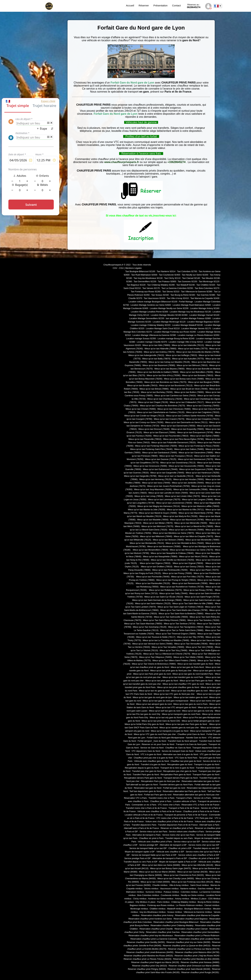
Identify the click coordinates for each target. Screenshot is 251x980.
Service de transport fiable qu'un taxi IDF (148, 848)
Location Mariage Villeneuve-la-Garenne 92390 (154, 335)
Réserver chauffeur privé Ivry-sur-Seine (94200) (188, 942)
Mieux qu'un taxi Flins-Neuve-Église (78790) (183, 439)
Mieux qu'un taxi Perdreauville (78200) (170, 570)
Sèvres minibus (151, 889)
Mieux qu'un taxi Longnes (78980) (198, 500)
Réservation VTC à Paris (135, 798)
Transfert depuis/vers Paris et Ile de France (178, 825)
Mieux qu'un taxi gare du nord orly (198, 711)
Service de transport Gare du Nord (177, 751)
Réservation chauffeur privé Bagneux (191, 919)
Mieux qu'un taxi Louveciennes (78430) (174, 503)
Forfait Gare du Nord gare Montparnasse (166, 738)
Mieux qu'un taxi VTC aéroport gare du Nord (176, 707)
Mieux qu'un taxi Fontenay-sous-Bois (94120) (192, 882)
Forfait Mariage (186, 302)
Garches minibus (206, 889)
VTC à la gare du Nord (151, 754)
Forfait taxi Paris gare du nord (158, 795)
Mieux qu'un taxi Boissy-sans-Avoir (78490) (184, 379)
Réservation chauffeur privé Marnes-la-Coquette (197, 915)
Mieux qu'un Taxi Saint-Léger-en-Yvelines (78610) (180, 607)
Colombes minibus (189, 892)
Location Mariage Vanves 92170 (196, 329)
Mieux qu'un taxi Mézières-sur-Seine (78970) (173, 533)
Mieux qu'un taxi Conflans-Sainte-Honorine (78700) (190, 416)
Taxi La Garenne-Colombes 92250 (177, 288)
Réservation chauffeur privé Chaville (156, 929)
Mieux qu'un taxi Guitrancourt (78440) (160, 469)
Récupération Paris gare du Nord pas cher (161, 781)
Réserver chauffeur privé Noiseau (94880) (200, 962)
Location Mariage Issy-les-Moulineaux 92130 (190, 312)
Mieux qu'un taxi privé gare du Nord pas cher (171, 671)
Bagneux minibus (138, 905)
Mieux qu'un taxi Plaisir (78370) (204, 570)
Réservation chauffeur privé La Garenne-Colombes (154, 939)
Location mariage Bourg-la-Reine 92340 (176, 339)
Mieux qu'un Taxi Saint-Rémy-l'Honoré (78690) (164, 620)
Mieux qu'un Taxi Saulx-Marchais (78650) (143, 624)
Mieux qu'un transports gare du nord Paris (181, 714)
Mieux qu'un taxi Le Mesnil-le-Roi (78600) (194, 526)
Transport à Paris (184, 798)
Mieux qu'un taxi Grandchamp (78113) (178, 463)
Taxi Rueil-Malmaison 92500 (144, 275)
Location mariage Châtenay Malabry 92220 (151, 325)
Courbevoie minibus (170, 895)
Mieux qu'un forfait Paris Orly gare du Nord (144, 724)
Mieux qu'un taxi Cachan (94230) (192, 872)
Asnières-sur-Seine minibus (161, 899)
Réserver (144, 5)
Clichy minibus (140, 899)
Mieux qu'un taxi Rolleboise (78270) (165, 590)
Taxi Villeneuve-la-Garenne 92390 (197, 292)
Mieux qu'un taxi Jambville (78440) (188, 483)
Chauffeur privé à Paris (161, 801)
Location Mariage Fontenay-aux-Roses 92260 (175, 332)
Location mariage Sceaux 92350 (141, 339)
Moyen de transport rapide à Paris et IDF (178, 862)
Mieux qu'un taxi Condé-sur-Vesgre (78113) (144, 416)
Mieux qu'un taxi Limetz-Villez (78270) (182, 496)
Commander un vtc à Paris (144, 805)
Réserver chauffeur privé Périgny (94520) (147, 969)
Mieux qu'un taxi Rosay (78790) (198, 590)
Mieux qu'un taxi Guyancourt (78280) (196, 469)
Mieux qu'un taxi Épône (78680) (205, 436)
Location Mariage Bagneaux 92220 (203, 322)
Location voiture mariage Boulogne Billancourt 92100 (153, 302)
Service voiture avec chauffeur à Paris (186, 832)
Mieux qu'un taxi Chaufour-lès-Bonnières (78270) (163, 406)
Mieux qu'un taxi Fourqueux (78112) (176, 456)
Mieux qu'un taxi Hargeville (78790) (140, 476)
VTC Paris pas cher (204, 818)
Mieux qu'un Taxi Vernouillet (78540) (191, 644)
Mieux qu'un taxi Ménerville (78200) (191, 523)
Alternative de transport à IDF (173, 845)
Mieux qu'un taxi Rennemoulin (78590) (190, 583)
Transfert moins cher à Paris (162, 798)
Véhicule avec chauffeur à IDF (170, 852)
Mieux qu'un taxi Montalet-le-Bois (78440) (185, 543)
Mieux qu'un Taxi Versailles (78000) (168, 647)
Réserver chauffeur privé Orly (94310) (150, 966)
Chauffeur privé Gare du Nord (191, 734)
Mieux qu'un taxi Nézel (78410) (193, 557)
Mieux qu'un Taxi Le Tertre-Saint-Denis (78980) (182, 630)
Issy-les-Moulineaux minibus (153, 912)
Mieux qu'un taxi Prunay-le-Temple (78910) (176, 580)
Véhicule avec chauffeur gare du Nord (151, 761)
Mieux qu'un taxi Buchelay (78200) (157, 392)
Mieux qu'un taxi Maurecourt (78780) (187, 520)
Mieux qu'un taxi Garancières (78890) (196, 453)
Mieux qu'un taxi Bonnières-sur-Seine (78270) (165, 382)
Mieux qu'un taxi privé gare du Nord (162, 681)
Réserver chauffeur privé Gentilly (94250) (146, 942)
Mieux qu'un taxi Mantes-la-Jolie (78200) (147, 510)
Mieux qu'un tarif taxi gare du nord (165, 711)
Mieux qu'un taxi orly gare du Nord (165, 718)
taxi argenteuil (172, 318)
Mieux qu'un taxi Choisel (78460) (141, 409)
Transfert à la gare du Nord (153, 765)
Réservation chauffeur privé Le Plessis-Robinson (197, 936)
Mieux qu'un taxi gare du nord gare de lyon (152, 697)
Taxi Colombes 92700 (187, 271)
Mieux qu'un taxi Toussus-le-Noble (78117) (156, 637)
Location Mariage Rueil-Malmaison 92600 (192, 305)
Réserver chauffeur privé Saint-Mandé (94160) (189, 969)
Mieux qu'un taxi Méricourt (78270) (157, 526)
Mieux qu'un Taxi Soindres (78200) (203, 620)
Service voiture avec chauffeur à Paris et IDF (199, 855)
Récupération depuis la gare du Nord (142, 768)
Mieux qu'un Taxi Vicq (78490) (173, 650)
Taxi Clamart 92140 (191, 278)
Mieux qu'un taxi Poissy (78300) (177, 573)
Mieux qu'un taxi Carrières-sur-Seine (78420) (175, 396)
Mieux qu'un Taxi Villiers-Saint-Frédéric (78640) (174, 661)
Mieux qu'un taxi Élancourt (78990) (160, 432)
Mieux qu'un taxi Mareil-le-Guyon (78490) (158, 513)
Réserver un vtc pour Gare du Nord (158, 744)
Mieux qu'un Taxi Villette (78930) (189, 657)
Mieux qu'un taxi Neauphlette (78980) (160, 557)
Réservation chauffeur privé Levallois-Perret (199, 939)
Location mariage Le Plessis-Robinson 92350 (198, 335)
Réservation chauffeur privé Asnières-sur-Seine (150, 919)
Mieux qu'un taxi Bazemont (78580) (159, 365)
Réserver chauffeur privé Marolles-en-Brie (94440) (196, 959)
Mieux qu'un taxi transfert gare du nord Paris (183, 677)
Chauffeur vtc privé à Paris (151, 838)
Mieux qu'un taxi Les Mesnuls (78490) (186, 530)
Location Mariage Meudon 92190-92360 (169, 315)
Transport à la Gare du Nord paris (191, 744)
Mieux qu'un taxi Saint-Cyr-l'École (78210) (164, 597)
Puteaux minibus (171, 892)
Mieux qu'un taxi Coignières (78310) (203, 412)
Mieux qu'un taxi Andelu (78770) (193, 349)
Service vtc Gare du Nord (152, 748)
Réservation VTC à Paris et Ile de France (200, 805)
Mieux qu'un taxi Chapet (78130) (153, 402)
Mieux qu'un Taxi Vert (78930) (200, 647)
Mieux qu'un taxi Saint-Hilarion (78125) (153, 604)
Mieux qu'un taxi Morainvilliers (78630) (150, 550)
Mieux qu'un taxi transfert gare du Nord (195, 664)
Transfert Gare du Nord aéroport (183, 741)
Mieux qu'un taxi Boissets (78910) (198, 375)
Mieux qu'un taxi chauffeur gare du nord (189, 691)
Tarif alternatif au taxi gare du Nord (142, 785)
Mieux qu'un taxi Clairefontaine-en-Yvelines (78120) (161, 412)
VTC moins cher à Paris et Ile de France (175, 818)
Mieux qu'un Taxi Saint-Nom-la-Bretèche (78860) (181, 614)
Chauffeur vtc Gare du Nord (178, 748)
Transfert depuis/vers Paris (144, 825)
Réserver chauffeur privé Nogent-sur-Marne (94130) (155, 962)
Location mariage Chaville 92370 (152, 342)
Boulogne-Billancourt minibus (198, 909)
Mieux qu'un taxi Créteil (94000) (155, 882)
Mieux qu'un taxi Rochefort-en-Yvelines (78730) (182, 587)
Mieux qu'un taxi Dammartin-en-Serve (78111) (186, 422)
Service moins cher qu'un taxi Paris (178, 835)
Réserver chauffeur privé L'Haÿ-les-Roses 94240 (197, 956)
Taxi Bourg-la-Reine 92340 (183, 295)
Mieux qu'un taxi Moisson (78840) (168, 540)
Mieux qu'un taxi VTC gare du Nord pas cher (174, 694)
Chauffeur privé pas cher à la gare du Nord (153, 758)
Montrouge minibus (139, 909)
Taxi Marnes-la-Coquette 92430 (205, 298)
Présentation (160, 5)
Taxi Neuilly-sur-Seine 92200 (195, 275)
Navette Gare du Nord (196, 738)
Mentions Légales (133, 268)
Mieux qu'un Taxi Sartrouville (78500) (171, 617)
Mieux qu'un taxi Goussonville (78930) (186, 466)
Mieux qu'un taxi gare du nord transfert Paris (193, 674)
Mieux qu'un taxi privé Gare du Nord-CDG (161, 721)
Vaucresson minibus (169, 889)
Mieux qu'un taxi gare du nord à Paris (191, 704)
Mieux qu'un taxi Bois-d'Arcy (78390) (164, 375)
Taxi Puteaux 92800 (167, 282)
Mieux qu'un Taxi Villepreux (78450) (155, 657)
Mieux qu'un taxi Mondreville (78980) (202, 540)
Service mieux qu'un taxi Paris (153, 832)
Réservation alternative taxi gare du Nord (200, 781)
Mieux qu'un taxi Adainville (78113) (188, 345)
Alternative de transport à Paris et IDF (170, 858)
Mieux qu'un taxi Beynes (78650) (169, 369)
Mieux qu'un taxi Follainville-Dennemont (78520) (174, 443)
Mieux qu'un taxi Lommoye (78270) (164, 500)
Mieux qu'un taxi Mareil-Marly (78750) (196, 513)
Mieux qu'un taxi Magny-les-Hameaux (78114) (159, 506)
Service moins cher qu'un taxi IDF (204, 845)
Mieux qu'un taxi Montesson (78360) (164, 547)
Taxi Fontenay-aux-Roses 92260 (146, 292)
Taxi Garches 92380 (206, 295)
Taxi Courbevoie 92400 (170, 275)
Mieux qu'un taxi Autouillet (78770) (188, 359)
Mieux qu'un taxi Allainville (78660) (161, 349)
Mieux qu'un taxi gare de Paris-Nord (187, 667)
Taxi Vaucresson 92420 (154, 298)
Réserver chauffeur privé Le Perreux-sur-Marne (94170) (194, 949)
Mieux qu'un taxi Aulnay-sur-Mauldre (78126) (169, 362)
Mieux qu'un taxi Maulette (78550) (153, 520)
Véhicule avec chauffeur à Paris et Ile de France (159, 811)
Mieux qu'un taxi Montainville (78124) (147, 543)
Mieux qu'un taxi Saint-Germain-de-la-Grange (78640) (157, 600)
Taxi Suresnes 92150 (187, 282)
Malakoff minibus (175, 909)
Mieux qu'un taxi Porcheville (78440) (153, 577)
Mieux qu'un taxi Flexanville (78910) (145, 439)
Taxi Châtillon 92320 (206, 285)
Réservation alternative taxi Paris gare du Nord (184, 791)
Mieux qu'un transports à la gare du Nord (170, 731)
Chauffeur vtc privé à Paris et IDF (204, 858)
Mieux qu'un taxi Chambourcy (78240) (165, 399)
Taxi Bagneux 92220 (136, 285)
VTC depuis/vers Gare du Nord (146, 751)
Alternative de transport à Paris (146, 835)
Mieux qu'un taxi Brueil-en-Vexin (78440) (189, 389)
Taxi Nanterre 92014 (166, 271)
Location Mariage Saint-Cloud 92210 (163, 329)
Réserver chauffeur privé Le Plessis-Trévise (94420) (148, 959)
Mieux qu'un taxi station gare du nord (191, 697)
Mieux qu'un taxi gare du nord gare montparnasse (165, 701)
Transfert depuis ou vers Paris (179, 838)
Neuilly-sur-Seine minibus (193, 895)
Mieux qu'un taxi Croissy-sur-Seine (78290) (144, 422)
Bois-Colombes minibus (148, 895)
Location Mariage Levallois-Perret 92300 (150, 312)
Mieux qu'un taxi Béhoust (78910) (192, 365)
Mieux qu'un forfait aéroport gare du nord (201, 721)
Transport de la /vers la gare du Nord (177, 768)
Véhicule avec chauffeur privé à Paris (155, 842)
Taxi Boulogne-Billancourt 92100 (140, 271)
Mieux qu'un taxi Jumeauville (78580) (190, 489)
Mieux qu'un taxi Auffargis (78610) (181, 355)
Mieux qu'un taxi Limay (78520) (149, 496)
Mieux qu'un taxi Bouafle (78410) (142, 386)
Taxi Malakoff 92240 (186, 285)
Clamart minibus (212, 905)
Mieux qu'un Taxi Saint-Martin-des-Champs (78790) (184, 610)
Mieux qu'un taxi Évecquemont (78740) (195, 432)
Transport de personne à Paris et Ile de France (186, 815)
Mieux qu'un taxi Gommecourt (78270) (196, 459)
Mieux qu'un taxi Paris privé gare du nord (152, 674)
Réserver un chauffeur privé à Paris (177, 828)
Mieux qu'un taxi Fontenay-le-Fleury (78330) (199, 446)
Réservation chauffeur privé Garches (163, 932)
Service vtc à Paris (202, 798)
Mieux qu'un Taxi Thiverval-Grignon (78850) (176, 634)
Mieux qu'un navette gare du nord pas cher (179, 728)
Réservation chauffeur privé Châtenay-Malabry (172, 925)
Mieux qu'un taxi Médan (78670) (158, 523)
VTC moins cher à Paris (169, 805)
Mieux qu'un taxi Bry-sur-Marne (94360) (157, 872)
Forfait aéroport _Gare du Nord (152, 741)
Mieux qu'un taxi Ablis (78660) (156, 345)
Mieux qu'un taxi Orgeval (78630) (188, 563)
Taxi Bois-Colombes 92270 (207, 288)
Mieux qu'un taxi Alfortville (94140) (197, 865)
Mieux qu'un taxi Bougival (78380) (204, 382)
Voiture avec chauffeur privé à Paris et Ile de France (169, 822)
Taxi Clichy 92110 (172, 278)
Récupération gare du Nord (180, 765)
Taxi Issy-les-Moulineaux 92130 (148, 278)
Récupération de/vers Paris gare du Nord (143, 778)
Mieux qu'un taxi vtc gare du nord (154, 691)
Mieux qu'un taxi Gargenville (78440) (167, 473)
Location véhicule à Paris (185, 801)
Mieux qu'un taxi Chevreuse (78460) (174, 409)
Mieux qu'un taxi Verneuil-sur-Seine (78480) (153, 644)
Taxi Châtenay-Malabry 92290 (161, 285)
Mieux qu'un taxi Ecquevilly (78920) (187, 429)
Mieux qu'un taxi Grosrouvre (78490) (150, 466)
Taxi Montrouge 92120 (209, 282)
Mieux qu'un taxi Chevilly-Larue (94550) (176, 879)
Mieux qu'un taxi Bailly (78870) (156, 359)
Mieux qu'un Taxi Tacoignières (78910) (186, 627)
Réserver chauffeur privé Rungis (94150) (200, 972)
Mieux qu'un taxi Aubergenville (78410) (146, 355)
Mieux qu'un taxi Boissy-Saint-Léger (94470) (171, 868)
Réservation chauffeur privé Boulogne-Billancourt (176, 922)
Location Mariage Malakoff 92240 (187, 325)
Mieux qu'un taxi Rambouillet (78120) (152, 583)
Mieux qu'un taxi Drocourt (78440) (154, 429)
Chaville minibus (160, 885)
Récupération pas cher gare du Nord (180, 771)
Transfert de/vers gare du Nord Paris (176, 785)
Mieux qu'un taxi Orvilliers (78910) (157, 567)
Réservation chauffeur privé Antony (157, 915)
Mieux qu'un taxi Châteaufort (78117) (187, 402)
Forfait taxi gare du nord (174, 788)
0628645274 (194, 6)
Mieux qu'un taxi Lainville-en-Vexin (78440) (168, 493)
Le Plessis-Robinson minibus (189, 905)
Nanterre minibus (188, 889)
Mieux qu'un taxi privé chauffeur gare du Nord (178, 687)
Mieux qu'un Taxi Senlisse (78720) (180, 624)
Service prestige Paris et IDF (138, 858)
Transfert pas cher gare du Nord (147, 771)
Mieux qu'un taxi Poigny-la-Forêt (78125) (142, 573)
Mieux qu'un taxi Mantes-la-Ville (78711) (185, 510)
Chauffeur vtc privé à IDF (180, 848)
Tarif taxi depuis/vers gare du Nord (145, 791)
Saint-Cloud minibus (199, 885)
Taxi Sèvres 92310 (171, 292)
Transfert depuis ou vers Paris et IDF (141, 862)
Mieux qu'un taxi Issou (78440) (156, 483)
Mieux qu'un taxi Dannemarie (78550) (178, 426)
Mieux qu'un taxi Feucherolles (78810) (171, 436)
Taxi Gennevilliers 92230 (145, 282)
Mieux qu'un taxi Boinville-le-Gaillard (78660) (158, 372)
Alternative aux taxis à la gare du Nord (180, 754)
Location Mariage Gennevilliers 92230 (147, 318)
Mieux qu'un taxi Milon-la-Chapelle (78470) (194, 536)
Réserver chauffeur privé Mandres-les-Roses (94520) (148, 956)
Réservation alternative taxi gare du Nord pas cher (196, 795)
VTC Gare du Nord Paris (186, 758)
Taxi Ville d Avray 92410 (178, 298)
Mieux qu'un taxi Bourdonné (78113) (176, 386)
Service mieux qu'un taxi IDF (187, 842)
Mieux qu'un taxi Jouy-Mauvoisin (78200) (153, 489)
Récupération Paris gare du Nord (176, 775)
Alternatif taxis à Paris (209, 825)
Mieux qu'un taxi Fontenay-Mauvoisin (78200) (156, 446)
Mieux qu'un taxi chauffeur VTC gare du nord (183, 684)
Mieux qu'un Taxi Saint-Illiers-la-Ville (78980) (193, 604)
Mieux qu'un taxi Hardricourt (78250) (203, 473)
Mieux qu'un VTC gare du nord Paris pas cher (155, 734)
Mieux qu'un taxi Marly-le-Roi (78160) (180, 516)
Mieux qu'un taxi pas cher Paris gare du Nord (187, 724)
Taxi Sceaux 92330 (160, 295)
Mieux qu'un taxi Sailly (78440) (174, 593)
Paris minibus (163, 902)
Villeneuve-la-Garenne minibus (198, 912)
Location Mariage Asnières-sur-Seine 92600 (151, 305)
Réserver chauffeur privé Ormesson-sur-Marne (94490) (194, 966)
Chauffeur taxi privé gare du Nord (186, 761)
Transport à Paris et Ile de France (184, 808)
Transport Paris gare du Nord (206, 775)
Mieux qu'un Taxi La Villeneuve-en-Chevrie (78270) (167, 654)
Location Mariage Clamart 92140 (204, 315)
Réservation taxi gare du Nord (148, 788)
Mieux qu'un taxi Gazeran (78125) (161, 459)
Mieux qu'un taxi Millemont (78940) (156, 536)
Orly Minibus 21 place (146, 902)
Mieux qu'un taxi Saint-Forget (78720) (202, 597)
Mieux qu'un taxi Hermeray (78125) (155, 479)
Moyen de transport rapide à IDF (140, 852)
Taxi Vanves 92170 (151, 288)
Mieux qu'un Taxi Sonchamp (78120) (150, 627)
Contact (176, 5)
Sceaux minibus (175, 912)
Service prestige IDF (149, 845)
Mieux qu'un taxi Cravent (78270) (169, 419)
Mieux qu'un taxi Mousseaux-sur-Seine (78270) (192, 550)
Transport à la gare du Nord (207, 765)
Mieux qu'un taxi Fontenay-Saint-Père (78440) (151, 449)
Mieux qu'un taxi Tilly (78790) (190, 637)
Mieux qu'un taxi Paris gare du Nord (196, 681)
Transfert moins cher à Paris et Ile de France (146, 808)
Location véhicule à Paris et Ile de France (144, 815)
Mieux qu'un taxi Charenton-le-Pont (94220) (184, 875)
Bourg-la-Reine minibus (208, 902)
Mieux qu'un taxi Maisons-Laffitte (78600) (200, 506)
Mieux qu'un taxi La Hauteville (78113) (176, 476)
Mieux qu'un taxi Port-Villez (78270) (187, 577)
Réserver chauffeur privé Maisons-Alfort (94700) (197, 952)
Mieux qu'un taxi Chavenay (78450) (203, 406)
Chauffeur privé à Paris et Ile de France (201, 811)
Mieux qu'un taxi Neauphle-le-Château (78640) (172, 553)
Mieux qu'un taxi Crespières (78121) (203, 419)
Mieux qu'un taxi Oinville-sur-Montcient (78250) (173, 560)
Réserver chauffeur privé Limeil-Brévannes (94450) (150, 952)
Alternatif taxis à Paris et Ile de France (141, 828)
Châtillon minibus (158, 909)
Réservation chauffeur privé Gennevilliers (200, 932)
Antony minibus (182, 899)
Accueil (130, 5)
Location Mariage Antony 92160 (205, 308)
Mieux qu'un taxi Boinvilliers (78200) (197, 372)
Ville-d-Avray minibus (179, 885)
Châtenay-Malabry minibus (184, 902)
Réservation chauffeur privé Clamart (191, 929)
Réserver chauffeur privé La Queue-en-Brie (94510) (186, 946)
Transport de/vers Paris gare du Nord (181, 778)
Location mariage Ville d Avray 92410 (186, 342)
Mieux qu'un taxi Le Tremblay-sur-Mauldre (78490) (166, 640)
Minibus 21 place (199, 899)
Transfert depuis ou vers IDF (206, 848)
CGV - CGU (118, 268)
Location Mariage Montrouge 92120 (169, 322)
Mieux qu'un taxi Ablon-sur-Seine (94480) (161, 865)
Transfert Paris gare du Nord (146, 775)
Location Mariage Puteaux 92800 (196, 318)
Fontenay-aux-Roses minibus (161, 905)
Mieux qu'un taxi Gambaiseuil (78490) (160, 453)
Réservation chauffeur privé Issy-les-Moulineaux (151, 936)
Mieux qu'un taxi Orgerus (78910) (155, 563)
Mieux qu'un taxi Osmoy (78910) (189, 567)
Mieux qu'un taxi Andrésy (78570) (159, 352)
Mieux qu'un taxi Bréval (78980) (154, 389)
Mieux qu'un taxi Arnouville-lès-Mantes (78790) (198, 352)
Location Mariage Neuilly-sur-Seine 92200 (169, 308)
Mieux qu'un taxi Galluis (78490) (189, 449)
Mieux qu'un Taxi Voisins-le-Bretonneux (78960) (154, 664)
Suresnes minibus (154, 892)
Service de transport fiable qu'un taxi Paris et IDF (154, 855)
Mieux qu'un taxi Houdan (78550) (189, 479)
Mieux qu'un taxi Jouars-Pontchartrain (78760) (169, 486)
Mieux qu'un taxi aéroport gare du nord (154, 704)
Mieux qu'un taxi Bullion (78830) (189, 392)
